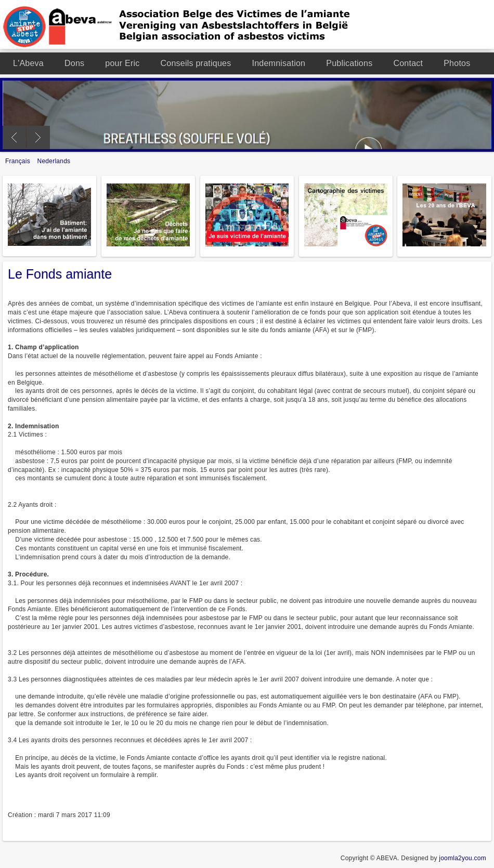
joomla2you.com (463, 858)
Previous (14, 137)
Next (38, 137)
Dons (74, 63)
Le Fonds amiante (60, 274)
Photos (457, 63)
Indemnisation (278, 63)
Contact (408, 63)
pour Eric (122, 63)
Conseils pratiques (196, 63)
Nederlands (54, 161)
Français (19, 161)
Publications (349, 63)
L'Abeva (28, 63)
